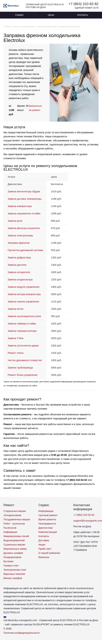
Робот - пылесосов (14, 524)
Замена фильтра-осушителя (24, 228)
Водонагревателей (14, 540)
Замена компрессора (20, 206)
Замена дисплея (17, 265)
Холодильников (12, 515)
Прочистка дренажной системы (25, 250)
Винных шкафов (13, 578)
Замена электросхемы (20, 236)
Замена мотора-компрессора (24, 294)
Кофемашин (10, 532)
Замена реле (15, 221)
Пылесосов (10, 528)
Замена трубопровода (20, 368)
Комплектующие (48, 532)
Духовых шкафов (13, 553)
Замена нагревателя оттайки (24, 214)
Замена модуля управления (23, 287)
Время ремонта (47, 519)
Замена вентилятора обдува (24, 191)
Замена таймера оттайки (22, 324)
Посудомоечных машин (17, 519)
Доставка (44, 540)
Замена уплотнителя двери (23, 346)
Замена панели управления (23, 302)
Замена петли (16, 309)
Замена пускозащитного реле (24, 316)
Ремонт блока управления (23, 375)
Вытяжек (8, 561)
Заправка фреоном (19, 243)
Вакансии (44, 557)
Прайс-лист (45, 549)
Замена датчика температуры (25, 199)
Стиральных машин (15, 511)
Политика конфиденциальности (22, 633)
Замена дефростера (19, 258)
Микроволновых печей (16, 536)
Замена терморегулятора (22, 331)
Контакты (83, 15)
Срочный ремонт (48, 515)
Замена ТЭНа (16, 338)
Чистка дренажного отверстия (25, 360)
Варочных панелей (14, 574)
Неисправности (47, 524)
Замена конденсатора (20, 280)
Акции (42, 545)
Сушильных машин (14, 545)
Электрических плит (15, 570)
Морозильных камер (15, 549)
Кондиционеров (12, 557)
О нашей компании (49, 553)
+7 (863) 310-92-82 (83, 4)
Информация (46, 511)
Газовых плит (11, 566)
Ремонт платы (16, 353)
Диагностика (45, 528)
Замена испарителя (19, 272)
